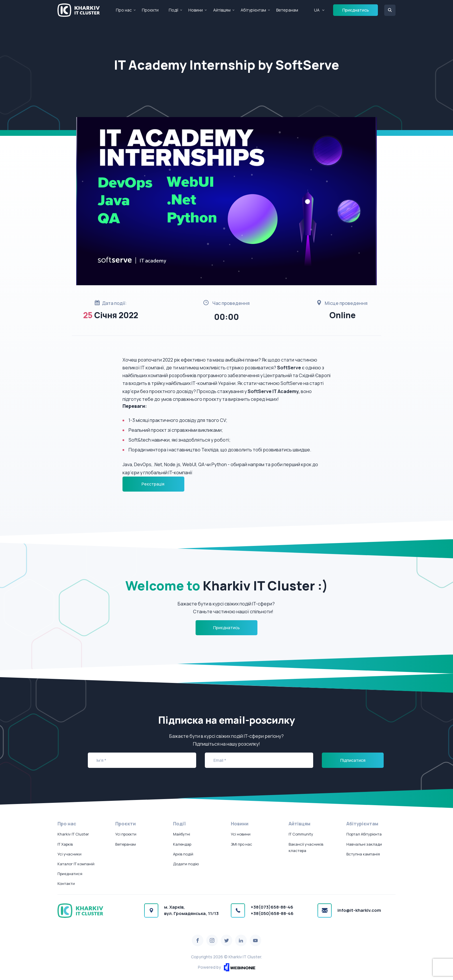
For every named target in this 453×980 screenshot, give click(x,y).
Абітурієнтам (253, 10)
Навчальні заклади (364, 844)
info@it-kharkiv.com (359, 910)
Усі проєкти (126, 834)
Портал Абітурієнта (364, 834)
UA (317, 10)
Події (173, 10)
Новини (196, 10)
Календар (182, 844)
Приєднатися (70, 874)
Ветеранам (287, 10)
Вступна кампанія (363, 854)
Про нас (124, 10)
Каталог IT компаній (76, 864)
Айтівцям (222, 10)
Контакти (66, 883)
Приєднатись (356, 10)
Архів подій (183, 854)
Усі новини (241, 834)
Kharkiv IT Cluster (73, 834)
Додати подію (186, 864)
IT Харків (65, 844)
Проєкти (150, 10)
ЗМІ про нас (242, 844)
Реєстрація (153, 484)
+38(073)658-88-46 (272, 907)
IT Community (301, 834)
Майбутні (182, 834)
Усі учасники (69, 854)
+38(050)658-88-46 (272, 913)
